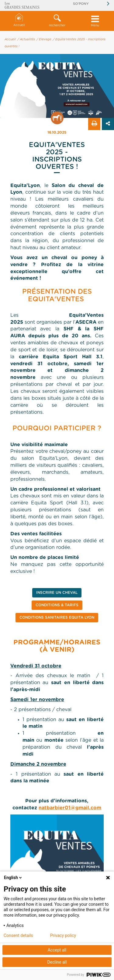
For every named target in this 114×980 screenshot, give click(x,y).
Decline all (57, 962)
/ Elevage (44, 39)
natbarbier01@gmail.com (70, 808)
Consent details (18, 935)
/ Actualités (26, 39)
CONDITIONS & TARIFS (57, 605)
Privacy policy (63, 935)
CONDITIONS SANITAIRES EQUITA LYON (57, 617)
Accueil (19, 20)
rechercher (57, 21)
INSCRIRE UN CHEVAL (57, 593)
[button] (57, 21)
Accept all (57, 950)
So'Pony (81, 4)
